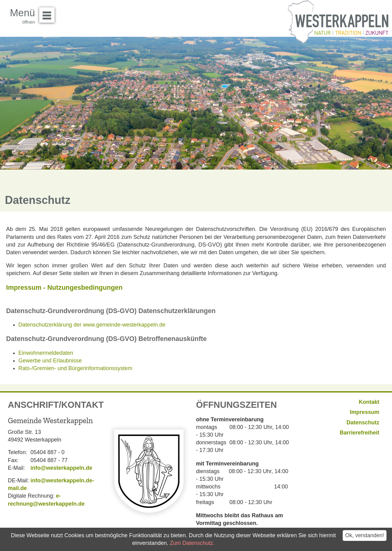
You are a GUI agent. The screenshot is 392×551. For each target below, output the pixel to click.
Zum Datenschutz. (192, 543)
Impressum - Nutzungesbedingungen (64, 287)
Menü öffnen (49, 13)
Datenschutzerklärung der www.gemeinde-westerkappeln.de (92, 325)
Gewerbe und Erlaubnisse (50, 361)
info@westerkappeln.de (62, 468)
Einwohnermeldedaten (46, 353)
